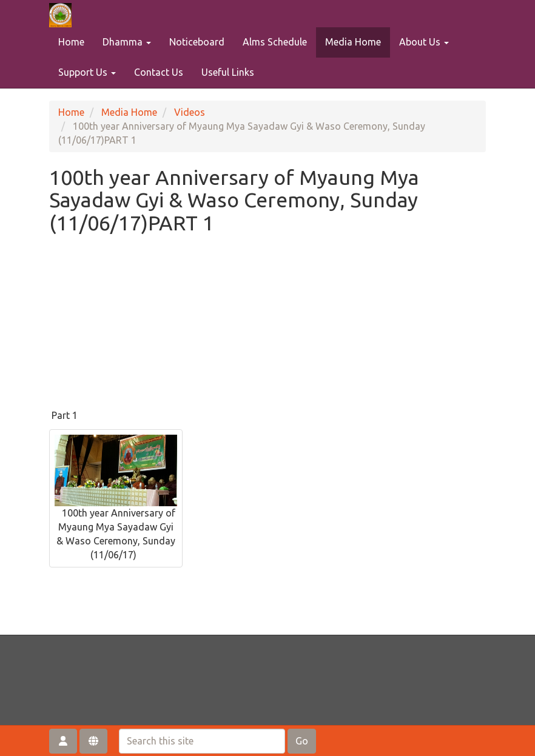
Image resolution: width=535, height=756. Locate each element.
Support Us (87, 72)
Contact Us (159, 72)
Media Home (353, 42)
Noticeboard (197, 42)
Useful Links (228, 72)
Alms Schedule (275, 42)
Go (302, 741)
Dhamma (127, 42)
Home (71, 42)
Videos (190, 112)
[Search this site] (202, 741)
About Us (424, 42)
